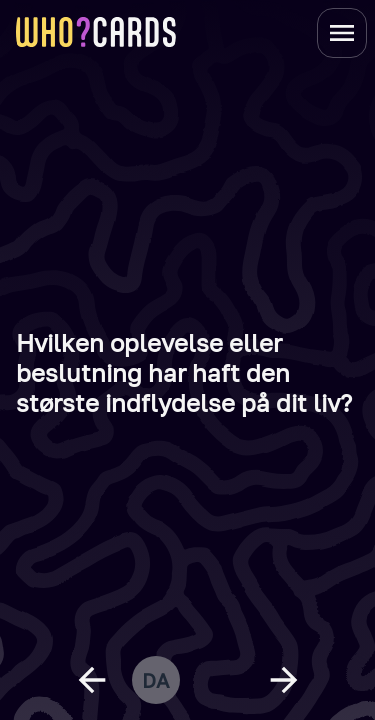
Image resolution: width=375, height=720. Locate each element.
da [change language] (155, 680)
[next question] (284, 680)
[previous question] (92, 680)
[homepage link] (96, 32)
